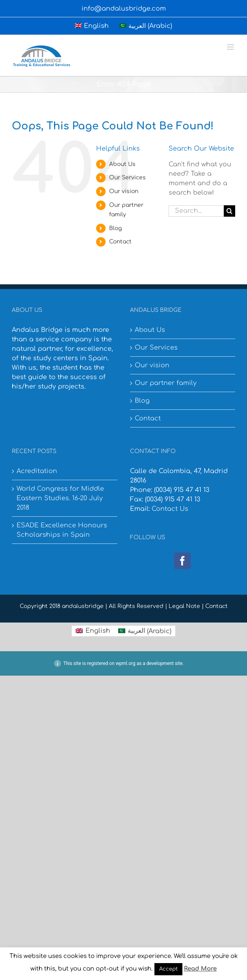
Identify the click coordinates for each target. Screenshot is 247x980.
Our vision (124, 191)
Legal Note (184, 606)
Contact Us (170, 509)
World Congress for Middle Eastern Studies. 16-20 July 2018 (60, 498)
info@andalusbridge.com (124, 9)
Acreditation (37, 471)
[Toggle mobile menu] (231, 47)
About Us (122, 164)
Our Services (127, 178)
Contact (120, 242)
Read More (200, 969)
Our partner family (166, 383)
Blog (115, 228)
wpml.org (126, 663)
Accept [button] (168, 969)
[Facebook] (182, 561)
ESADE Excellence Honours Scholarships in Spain (62, 530)
